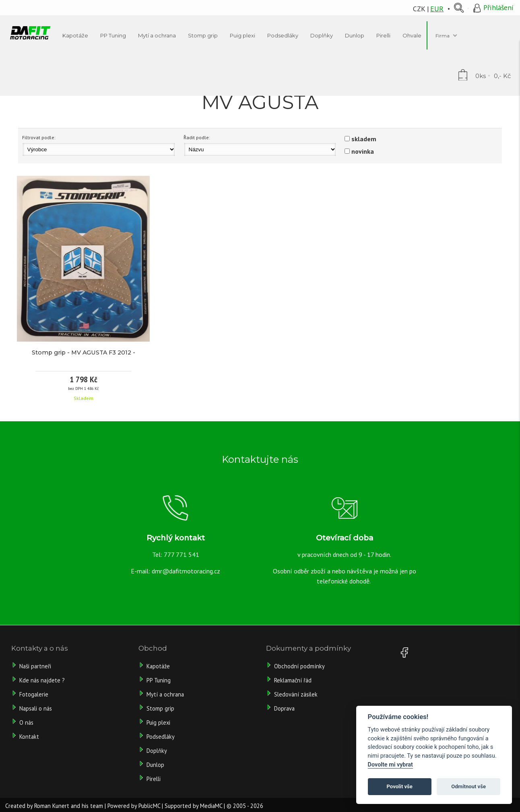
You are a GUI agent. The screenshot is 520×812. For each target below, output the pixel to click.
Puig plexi (158, 722)
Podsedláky (161, 737)
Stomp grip (160, 708)
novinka (363, 151)
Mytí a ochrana (165, 694)
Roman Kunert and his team (69, 806)
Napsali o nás (36, 708)
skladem (364, 139)
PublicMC (149, 806)
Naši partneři (35, 666)
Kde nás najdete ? (42, 680)
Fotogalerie (34, 694)
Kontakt (29, 737)
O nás (26, 722)
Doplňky (157, 751)
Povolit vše (400, 786)
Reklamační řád (293, 680)
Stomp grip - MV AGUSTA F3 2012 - (84, 352)
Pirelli (154, 779)
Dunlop (155, 765)
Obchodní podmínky (299, 666)
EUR (437, 9)
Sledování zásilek (296, 694)
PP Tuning (159, 680)
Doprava (284, 708)
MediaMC (211, 806)
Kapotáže (158, 666)
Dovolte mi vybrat (390, 765)
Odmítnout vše (468, 786)
